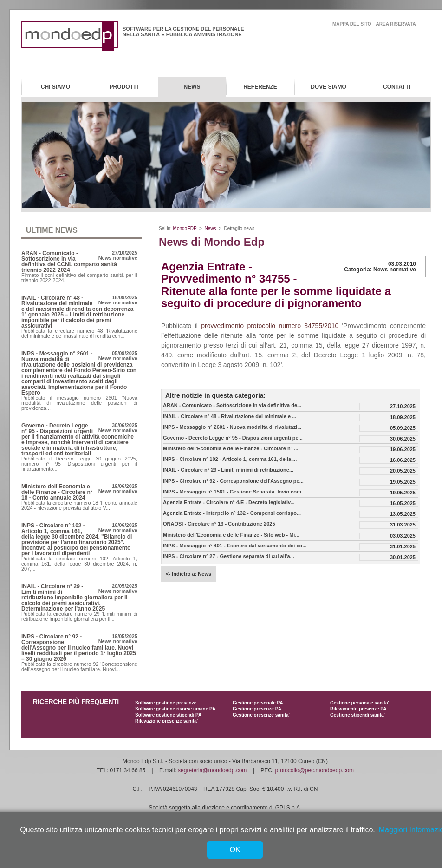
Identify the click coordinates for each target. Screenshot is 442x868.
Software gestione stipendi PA (168, 715)
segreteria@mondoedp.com (212, 770)
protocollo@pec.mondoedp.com (315, 770)
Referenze (260, 87)
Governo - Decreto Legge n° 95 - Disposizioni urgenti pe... (233, 438)
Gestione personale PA (258, 703)
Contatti (397, 87)
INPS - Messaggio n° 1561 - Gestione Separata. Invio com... (234, 492)
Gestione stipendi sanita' (357, 715)
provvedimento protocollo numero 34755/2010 (270, 326)
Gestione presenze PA (257, 709)
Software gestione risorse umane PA (175, 709)
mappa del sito (352, 24)
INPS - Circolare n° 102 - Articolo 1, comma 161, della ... (230, 459)
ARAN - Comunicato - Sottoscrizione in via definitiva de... (232, 405)
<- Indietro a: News (188, 574)
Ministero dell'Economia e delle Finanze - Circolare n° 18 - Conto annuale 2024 (57, 492)
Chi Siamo (55, 87)
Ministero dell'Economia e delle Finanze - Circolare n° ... (231, 449)
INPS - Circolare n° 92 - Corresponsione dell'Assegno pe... (233, 481)
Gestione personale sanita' (360, 703)
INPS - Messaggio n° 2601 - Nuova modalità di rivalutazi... (232, 427)
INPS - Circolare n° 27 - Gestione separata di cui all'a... (229, 556)
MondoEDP (185, 228)
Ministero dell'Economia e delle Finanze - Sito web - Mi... (231, 535)
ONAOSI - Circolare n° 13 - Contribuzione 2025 (219, 524)
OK (235, 850)
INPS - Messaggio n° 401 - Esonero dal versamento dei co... (235, 546)
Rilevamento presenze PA (358, 709)
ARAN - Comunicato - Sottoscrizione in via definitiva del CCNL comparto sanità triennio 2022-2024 (69, 262)
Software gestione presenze (166, 703)
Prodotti (124, 87)
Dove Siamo (328, 87)
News (192, 87)
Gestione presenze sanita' (261, 715)
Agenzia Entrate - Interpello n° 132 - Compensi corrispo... (232, 513)
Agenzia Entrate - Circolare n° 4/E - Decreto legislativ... (229, 503)
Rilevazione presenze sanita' (166, 721)
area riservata (396, 24)
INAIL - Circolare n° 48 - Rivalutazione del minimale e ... (230, 417)
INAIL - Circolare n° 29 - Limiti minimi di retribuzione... (228, 470)
